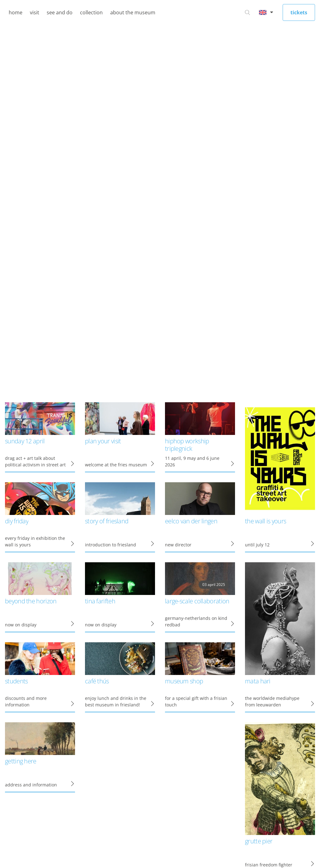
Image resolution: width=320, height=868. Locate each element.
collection (91, 12)
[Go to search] (247, 12)
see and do (60, 12)
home (16, 12)
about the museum (133, 12)
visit (35, 12)
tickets (299, 12)
